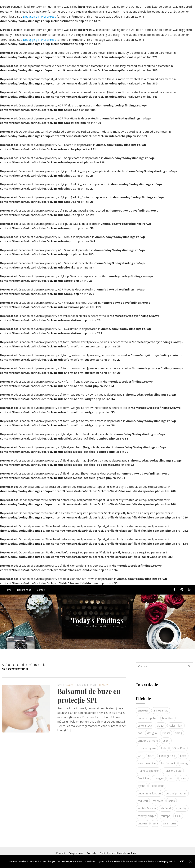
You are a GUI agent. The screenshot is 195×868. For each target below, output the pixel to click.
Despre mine (24, 588)
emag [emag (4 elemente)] (178, 731)
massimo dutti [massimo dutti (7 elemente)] (173, 768)
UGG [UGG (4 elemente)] (178, 814)
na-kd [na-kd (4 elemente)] (172, 776)
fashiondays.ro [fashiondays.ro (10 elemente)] (147, 746)
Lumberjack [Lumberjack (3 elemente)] (168, 761)
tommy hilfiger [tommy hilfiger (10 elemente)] (147, 814)
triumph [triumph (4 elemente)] (166, 814)
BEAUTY (103, 683)
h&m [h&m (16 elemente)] (151, 753)
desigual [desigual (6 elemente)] (152, 731)
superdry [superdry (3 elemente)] (181, 806)
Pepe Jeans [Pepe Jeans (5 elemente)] (157, 783)
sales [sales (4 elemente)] (172, 799)
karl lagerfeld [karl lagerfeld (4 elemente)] (167, 753)
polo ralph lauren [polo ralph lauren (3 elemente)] (176, 791)
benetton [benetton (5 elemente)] (168, 716)
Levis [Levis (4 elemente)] (183, 753)
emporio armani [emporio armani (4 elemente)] (148, 738)
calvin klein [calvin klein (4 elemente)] (176, 723)
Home (8, 588)
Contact (41, 588)
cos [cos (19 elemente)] (140, 731)
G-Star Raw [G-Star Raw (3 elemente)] (178, 746)
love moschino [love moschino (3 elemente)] (147, 761)
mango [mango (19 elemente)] (185, 761)
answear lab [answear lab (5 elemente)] (161, 708)
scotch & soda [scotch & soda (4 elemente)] (147, 806)
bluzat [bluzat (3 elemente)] (161, 723)
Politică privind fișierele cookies (118, 851)
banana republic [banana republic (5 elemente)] (148, 716)
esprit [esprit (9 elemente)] (166, 738)
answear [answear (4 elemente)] (143, 708)
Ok (182, 861)
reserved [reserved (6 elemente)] (158, 799)
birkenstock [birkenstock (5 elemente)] (145, 723)
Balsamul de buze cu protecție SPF (89, 693)
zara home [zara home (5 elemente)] (170, 821)
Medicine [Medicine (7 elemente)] (143, 776)
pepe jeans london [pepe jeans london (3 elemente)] (149, 791)
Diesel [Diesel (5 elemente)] (166, 731)
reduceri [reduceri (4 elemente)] (143, 799)
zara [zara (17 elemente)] (155, 821)
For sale (92, 851)
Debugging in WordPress (40, 15)
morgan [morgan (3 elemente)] (159, 776)
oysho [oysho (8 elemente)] (142, 783)
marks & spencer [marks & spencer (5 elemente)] (148, 768)
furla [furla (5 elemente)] (164, 746)
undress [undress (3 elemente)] (143, 821)
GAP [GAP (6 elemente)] (140, 753)
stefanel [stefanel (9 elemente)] (166, 806)
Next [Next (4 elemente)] (183, 776)
